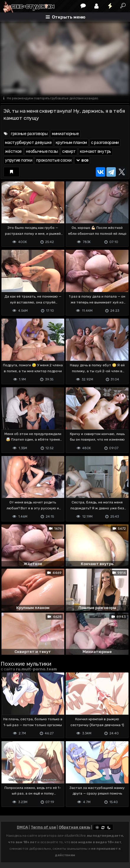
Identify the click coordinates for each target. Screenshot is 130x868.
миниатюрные (65, 134)
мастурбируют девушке (28, 143)
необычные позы (42, 151)
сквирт (69, 151)
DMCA (22, 827)
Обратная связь (74, 827)
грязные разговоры (29, 134)
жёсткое (13, 151)
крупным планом (71, 143)
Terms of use (43, 827)
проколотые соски (54, 160)
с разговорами (105, 143)
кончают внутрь (96, 151)
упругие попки (19, 160)
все (82, 160)
